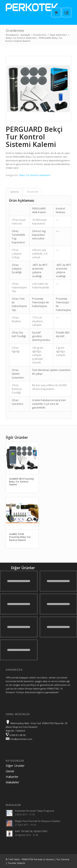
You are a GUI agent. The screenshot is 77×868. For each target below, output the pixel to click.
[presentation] (38, 89)
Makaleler (13, 782)
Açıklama (14, 192)
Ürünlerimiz (15, 31)
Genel (10, 771)
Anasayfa (25, 35)
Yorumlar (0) (32, 192)
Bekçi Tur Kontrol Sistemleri (21, 38)
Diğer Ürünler (15, 766)
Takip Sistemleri (58, 35)
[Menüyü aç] (67, 13)
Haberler (12, 777)
